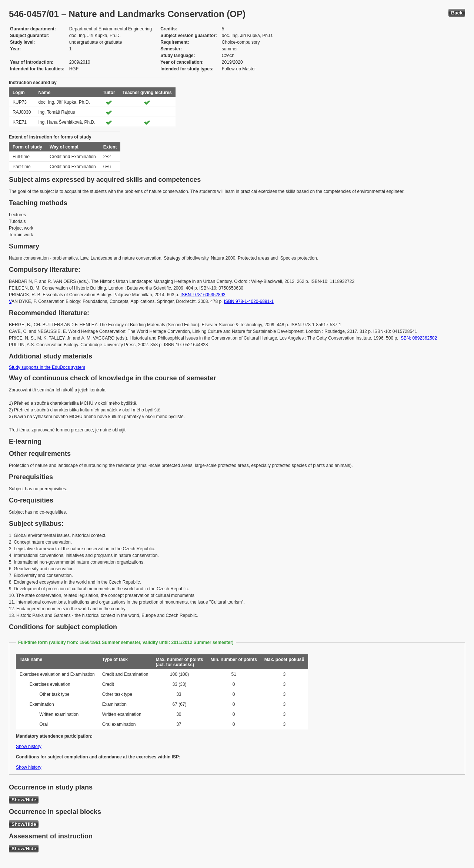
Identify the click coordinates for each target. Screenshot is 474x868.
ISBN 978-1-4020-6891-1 (249, 301)
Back (457, 13)
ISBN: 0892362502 (418, 338)
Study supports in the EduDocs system (47, 367)
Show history (29, 747)
